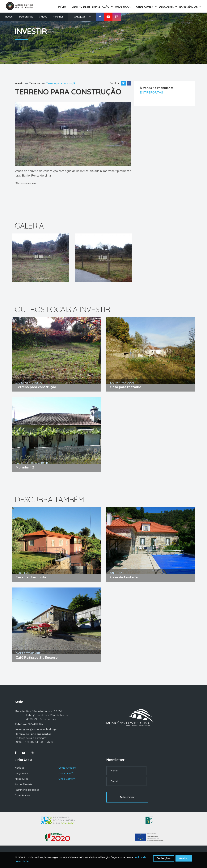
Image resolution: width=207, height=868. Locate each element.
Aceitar (184, 858)
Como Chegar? (67, 768)
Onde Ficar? (66, 773)
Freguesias (21, 773)
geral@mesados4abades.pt (40, 729)
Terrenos (35, 83)
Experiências (22, 795)
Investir (9, 16)
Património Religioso (27, 790)
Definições (164, 858)
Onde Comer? (67, 779)
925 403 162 (36, 724)
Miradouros (21, 779)
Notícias (20, 768)
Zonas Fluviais (23, 784)
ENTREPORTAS (152, 93)
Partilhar (58, 16)
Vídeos (43, 16)
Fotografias (26, 16)
